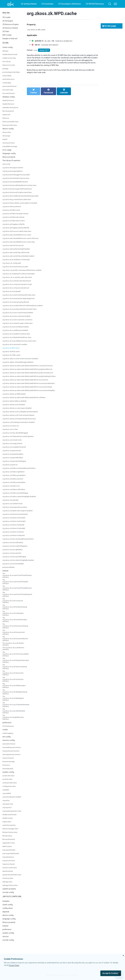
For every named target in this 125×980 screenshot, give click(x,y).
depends (6, 938)
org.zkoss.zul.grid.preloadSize (14, 456)
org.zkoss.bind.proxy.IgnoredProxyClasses (19, 191)
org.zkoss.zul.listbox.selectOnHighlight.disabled (21, 498)
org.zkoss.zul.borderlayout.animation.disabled (21, 424)
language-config (10, 155)
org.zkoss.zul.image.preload (14, 445)
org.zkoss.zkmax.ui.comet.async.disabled (19, 410)
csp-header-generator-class (11, 832)
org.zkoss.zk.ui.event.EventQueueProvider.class (21, 297)
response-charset (10, 886)
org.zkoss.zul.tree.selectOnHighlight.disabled (20, 562)
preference (7, 743)
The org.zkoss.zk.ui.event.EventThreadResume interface (19, 591)
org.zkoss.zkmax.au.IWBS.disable (16, 396)
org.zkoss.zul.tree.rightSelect (14, 551)
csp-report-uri (8, 828)
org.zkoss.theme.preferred (13, 208)
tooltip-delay (7, 85)
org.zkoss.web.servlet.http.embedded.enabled (21, 258)
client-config (8, 49)
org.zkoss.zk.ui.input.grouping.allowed (17, 304)
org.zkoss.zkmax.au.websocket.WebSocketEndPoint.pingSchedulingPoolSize (33, 378)
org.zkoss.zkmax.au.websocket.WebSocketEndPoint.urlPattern (27, 399)
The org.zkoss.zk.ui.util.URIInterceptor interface (16, 703)
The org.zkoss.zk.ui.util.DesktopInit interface (14, 619)
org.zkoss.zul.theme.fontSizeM (15, 527)
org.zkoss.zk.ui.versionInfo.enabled (16, 346)
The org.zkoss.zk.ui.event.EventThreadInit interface (17, 584)
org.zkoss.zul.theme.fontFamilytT (16, 523)
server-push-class (10, 145)
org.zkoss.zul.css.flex (11, 431)
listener (6, 572)
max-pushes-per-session (12, 771)
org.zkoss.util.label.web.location (15, 222)
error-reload (7, 63)
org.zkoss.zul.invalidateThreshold (16, 449)
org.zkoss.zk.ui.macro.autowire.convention (19, 322)
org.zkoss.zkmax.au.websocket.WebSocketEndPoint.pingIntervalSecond (31, 371)
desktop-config (10, 99)
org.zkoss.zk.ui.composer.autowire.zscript (19, 286)
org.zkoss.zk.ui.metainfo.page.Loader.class (20, 325)
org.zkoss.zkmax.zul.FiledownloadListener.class (21, 421)
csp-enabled (7, 814)
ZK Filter (6, 32)
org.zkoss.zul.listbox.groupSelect (16, 477)
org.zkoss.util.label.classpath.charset (17, 215)
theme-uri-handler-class (12, 123)
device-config (9, 130)
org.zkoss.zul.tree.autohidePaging (16, 558)
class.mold (7, 166)
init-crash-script (9, 92)
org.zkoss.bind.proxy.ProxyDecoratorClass (19, 194)
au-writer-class (8, 800)
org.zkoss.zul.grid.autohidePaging (16, 463)
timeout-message (10, 782)
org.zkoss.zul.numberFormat (14, 505)
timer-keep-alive (9, 789)
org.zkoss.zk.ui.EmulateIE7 (13, 293)
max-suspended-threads (12, 875)
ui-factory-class (9, 901)
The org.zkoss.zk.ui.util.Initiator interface (13, 654)
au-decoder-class (9, 796)
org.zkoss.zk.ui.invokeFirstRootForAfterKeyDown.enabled (25, 307)
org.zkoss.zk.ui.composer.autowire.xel (18, 290)
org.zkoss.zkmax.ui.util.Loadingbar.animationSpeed (23, 413)
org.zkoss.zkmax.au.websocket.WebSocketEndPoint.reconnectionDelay (31, 389)
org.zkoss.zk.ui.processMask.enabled (17, 329)
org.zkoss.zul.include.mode (13, 442)
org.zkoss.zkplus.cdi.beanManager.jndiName (20, 364)
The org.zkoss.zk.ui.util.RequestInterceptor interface (18, 675)
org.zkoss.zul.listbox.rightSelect (15, 474)
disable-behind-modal (11, 56)
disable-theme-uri (9, 106)
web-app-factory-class (12, 908)
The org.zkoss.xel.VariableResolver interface (15, 737)
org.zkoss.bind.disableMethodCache (17, 184)
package (6, 70)
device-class (7, 134)
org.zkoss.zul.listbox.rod (12, 488)
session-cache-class (11, 889)
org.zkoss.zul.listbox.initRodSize (15, 491)
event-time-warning (10, 847)
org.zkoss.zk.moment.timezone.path (17, 268)
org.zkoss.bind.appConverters (14, 169)
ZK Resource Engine (12, 25)
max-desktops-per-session (13, 768)
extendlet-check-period (12, 109)
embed (5, 141)
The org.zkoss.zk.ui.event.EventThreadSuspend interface (19, 598)
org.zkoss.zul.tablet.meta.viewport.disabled (20, 512)
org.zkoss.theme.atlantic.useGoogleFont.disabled (22, 205)
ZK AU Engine (9, 22)
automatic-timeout (10, 764)
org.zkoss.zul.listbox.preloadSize (15, 484)
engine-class (8, 843)
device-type (7, 138)
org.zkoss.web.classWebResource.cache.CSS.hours (23, 240)
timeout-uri (7, 785)
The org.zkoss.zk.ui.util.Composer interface (14, 605)
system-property (10, 912)
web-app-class (8, 905)
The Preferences (9, 747)
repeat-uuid (7, 116)
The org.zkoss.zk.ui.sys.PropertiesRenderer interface (18, 723)
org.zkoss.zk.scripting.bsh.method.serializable (21, 276)
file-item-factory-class (11, 854)
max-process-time (10, 882)
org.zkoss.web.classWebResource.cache (19, 237)
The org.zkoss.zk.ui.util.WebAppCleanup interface (16, 710)
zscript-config (9, 915)
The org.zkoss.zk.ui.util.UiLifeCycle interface (14, 696)
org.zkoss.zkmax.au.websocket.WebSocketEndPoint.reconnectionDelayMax (33, 392)
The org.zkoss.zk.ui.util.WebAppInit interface (14, 716)
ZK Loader (7, 18)
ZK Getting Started (29, 4)
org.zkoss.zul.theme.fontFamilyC (16, 520)
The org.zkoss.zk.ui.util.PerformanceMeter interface (18, 668)
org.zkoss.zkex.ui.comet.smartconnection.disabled (23, 360)
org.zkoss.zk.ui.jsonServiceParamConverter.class (22, 311)
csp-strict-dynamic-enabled (13, 817)
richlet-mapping (9, 754)
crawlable (6, 810)
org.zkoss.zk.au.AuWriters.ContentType (18, 261)
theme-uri (6, 120)
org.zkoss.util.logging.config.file (15, 226)
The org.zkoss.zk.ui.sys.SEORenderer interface (15, 730)
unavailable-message (11, 148)
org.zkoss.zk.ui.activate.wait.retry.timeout (19, 283)
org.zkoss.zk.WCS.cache (12, 353)
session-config (9, 761)
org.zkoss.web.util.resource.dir (15, 247)
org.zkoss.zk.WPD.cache (12, 350)
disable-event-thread (11, 836)
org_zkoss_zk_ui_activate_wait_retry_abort (20, 279)
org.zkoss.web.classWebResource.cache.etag (21, 244)
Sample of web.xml (11, 39)
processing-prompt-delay (13, 74)
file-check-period (9, 113)
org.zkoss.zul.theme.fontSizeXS (15, 537)
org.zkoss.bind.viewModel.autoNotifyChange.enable (23, 198)
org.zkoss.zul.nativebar (12, 502)
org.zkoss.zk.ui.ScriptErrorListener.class (18, 336)
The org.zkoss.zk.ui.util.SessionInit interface (14, 689)
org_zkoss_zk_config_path (14, 265)
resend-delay (8, 77)
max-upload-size (9, 879)
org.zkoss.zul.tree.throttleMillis (15, 566)
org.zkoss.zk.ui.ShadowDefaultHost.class (19, 339)
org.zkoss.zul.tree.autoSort (13, 555)
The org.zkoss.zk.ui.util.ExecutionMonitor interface (17, 647)
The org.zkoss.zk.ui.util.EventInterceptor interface (17, 626)
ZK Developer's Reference (70, 4)
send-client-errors (10, 81)
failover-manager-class (12, 850)
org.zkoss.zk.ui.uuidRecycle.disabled (17, 332)
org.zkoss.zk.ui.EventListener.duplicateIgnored (21, 300)
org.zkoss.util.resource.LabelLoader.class (19, 233)
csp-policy (7, 821)
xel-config (7, 757)
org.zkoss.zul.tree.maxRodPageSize (17, 548)
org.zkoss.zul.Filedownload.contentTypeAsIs (20, 438)
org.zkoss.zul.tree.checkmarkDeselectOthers (20, 541)
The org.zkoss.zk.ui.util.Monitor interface (13, 661)
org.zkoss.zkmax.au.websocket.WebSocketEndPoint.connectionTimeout (31, 367)
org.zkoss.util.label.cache (12, 212)
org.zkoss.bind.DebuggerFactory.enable (18, 177)
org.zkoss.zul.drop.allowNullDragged (17, 435)
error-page (7, 152)
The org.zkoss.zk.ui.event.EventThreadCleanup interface (19, 577)
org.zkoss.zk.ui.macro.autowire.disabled (18, 318)
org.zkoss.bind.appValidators (14, 173)
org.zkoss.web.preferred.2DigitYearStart (18, 251)
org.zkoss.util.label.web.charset (15, 219)
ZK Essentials (47, 4)
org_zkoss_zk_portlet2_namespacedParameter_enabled (26, 272)
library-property (10, 159)
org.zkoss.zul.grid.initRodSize (14, 459)
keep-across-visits (10, 67)
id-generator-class (10, 865)
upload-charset (8, 893)
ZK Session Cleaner (11, 29)
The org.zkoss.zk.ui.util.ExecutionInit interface (15, 640)
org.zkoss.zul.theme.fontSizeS (15, 534)
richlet (5, 750)
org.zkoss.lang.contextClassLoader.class (19, 201)
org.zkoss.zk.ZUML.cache (13, 357)
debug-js (6, 53)
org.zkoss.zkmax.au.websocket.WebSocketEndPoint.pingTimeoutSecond (31, 375)
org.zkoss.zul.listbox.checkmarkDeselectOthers (21, 470)
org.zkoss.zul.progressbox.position (16, 509)
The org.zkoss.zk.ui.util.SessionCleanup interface (16, 682)
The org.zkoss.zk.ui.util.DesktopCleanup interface (16, 612)
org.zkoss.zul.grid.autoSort (13, 452)
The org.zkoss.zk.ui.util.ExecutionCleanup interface (17, 633)
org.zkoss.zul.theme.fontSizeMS (15, 530)
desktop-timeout (9, 102)
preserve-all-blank (9, 569)
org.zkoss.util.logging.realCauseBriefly (17, 230)
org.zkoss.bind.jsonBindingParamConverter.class (22, 187)
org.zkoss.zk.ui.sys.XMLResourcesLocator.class (22, 343)
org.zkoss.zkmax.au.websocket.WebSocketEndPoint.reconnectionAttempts (33, 385)
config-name (8, 934)
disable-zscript (8, 840)
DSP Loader (8, 36)
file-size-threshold (10, 861)
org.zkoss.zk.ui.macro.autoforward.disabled (20, 314)
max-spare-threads (10, 872)
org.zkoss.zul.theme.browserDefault (17, 516)
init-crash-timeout (10, 95)
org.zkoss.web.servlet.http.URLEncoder (18, 254)
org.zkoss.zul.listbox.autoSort (14, 481)
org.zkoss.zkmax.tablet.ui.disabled (16, 403)
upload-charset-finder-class (11, 897)
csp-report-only (9, 824)
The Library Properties (13, 162)
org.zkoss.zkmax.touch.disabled (15, 406)
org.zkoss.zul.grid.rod (11, 467)
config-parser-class (10, 807)
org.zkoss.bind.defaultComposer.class (18, 180)
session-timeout (9, 778)
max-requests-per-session (13, 775)
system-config (9, 792)
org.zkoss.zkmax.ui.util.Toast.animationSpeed (21, 417)
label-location (8, 868)
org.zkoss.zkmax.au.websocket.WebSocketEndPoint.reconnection (29, 382)
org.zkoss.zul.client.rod (12, 428)
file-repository (8, 857)
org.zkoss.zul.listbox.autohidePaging (17, 495)
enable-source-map (10, 60)
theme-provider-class (11, 127)
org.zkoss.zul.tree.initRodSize (14, 544)
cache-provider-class (11, 803)
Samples (6, 927)
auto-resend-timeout (11, 88)
